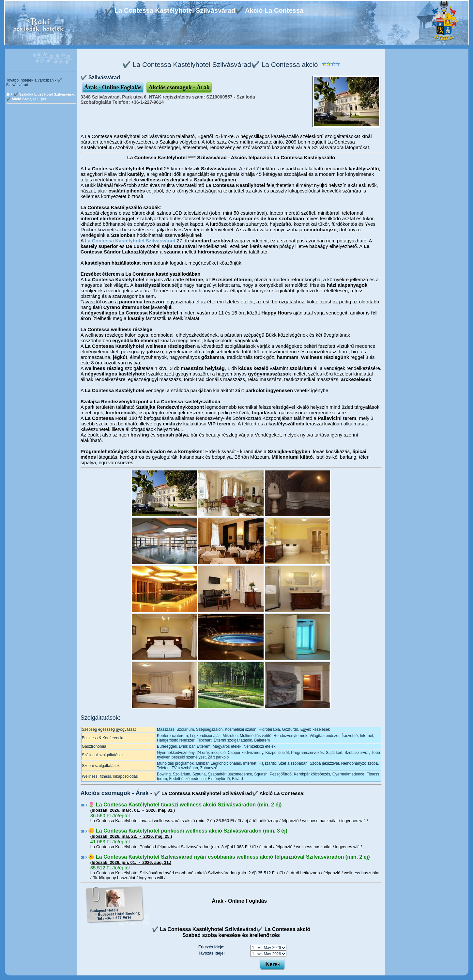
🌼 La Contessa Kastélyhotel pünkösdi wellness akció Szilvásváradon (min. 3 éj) (188, 831)
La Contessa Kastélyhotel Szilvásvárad (130, 241)
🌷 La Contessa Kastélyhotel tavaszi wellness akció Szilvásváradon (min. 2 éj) (185, 805)
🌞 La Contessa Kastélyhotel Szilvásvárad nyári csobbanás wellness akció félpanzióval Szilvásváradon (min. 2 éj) (229, 857)
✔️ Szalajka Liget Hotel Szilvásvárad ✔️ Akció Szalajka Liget (41, 97)
